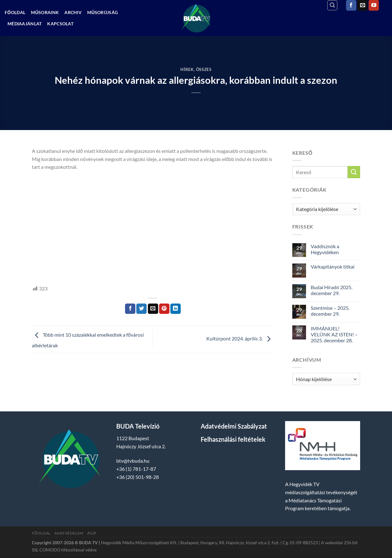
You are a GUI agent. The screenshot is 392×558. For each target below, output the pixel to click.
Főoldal (15, 12)
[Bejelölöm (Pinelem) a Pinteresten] (164, 309)
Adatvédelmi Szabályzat (234, 426)
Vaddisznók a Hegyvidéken (325, 249)
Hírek (187, 69)
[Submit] (354, 172)
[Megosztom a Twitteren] (141, 309)
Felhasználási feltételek (233, 439)
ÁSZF (92, 533)
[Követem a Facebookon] (351, 5)
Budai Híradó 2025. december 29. (332, 290)
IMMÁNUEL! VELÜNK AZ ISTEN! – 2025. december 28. (334, 334)
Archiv (73, 12)
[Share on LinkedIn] (176, 309)
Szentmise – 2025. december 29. (330, 311)
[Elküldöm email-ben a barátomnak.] (153, 309)
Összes (204, 69)
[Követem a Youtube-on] (374, 5)
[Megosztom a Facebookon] (130, 309)
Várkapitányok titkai (333, 266)
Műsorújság (103, 12)
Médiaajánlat (25, 24)
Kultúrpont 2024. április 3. (240, 339)
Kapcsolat (60, 24)
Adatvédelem (69, 533)
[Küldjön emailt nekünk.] (362, 5)
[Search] (332, 5)
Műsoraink (45, 12)
